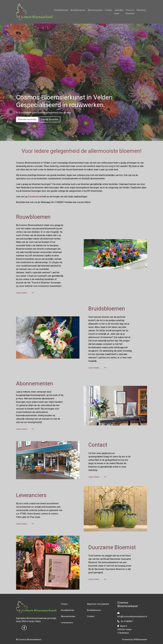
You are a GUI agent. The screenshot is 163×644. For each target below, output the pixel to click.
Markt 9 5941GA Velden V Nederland (124, 629)
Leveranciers (67, 623)
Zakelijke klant (119, 12)
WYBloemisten (140, 639)
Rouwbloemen (61, 10)
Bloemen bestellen (27, 119)
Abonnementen (95, 10)
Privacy (64, 604)
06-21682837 (125, 621)
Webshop (141, 10)
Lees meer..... (25, 293)
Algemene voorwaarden (98, 604)
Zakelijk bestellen (50, 119)
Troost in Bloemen (130, 12)
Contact (108, 10)
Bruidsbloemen (78, 10)
